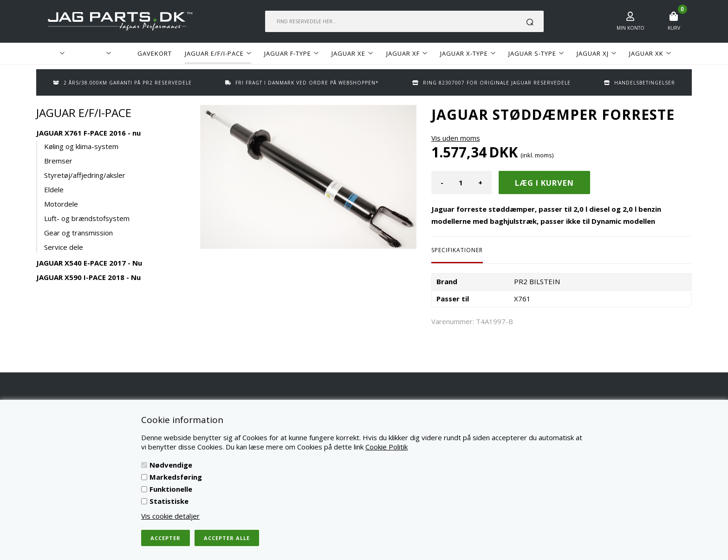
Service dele (64, 247)
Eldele (54, 189)
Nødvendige (171, 465)
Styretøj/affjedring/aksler (85, 175)
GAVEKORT (155, 53)
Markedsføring (176, 477)
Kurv (674, 28)
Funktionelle (171, 489)
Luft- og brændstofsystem (87, 218)
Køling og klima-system (81, 146)
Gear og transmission (78, 233)
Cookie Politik (387, 447)
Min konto (630, 28)
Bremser (58, 161)
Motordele (61, 204)
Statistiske (169, 501)
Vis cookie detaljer (170, 516)
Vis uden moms (456, 138)
